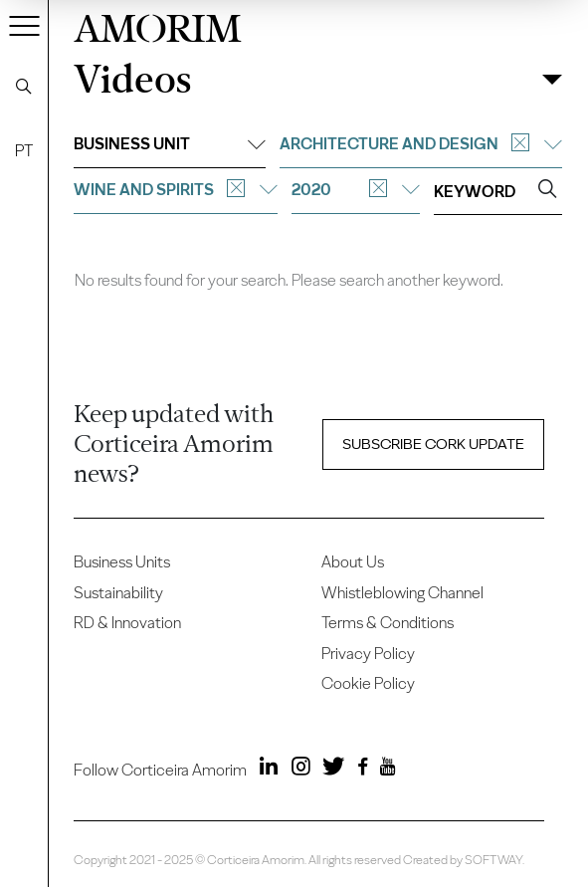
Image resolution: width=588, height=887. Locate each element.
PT (24, 151)
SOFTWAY (493, 860)
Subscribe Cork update (433, 443)
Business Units (122, 562)
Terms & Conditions (388, 623)
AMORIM (158, 25)
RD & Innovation (127, 623)
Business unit (169, 144)
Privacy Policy (368, 654)
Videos (132, 79)
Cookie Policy (368, 683)
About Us (353, 562)
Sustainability (118, 593)
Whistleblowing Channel (402, 593)
